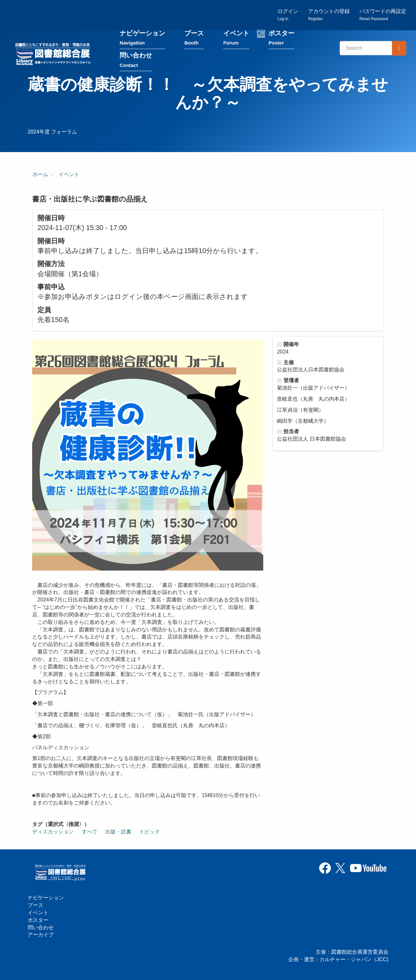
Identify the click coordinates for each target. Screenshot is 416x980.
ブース (194, 39)
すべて (90, 832)
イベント (236, 39)
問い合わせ (136, 61)
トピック (149, 832)
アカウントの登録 (329, 15)
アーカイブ (41, 935)
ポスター (281, 39)
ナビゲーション (142, 39)
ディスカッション (53, 832)
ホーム (40, 174)
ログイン (288, 15)
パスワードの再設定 (383, 15)
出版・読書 (118, 832)
